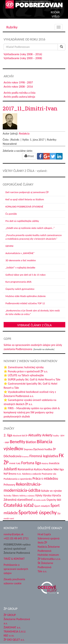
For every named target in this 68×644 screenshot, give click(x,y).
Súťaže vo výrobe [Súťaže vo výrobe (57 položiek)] (51, 491)
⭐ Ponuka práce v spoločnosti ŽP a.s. (26, 371)
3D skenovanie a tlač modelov (21, 260)
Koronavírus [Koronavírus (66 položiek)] (26, 469)
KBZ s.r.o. (9, 635)
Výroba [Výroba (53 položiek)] (47, 495)
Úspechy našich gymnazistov (20, 289)
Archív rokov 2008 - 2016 (18, 87)
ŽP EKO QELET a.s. (14, 640)
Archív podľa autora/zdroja (19, 97)
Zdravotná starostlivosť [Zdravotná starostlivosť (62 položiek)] (18, 500)
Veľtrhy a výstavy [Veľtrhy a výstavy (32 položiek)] (27, 496)
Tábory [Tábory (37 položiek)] (15, 496)
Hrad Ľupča (44, 534)
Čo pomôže (11, 214)
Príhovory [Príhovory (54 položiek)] (9, 485)
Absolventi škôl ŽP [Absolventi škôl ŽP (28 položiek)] (20, 436)
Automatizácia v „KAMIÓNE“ (20, 253)
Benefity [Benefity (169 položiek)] (17, 442)
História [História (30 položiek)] (45, 463)
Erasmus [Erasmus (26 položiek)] (25, 457)
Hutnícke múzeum (48, 555)
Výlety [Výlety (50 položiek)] (39, 495)
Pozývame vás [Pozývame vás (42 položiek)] (49, 474)
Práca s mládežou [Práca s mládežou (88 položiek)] (45, 478)
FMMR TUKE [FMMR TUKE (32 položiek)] (15, 463)
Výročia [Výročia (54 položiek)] (56, 495)
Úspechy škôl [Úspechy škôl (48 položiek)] (54, 500)
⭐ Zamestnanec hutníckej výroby (24, 367)
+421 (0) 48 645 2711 (16, 538)
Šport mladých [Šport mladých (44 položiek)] (42, 506)
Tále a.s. (42, 571)
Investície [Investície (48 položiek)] (54, 463)
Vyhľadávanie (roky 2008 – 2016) (23, 54)
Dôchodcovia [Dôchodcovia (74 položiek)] (13, 456)
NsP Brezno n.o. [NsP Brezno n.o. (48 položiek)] (13, 474)
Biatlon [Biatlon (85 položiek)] (31, 442)
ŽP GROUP (10, 615)
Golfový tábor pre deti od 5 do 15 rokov (26, 275)
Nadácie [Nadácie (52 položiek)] (48, 469)
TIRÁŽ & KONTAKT (14, 559)
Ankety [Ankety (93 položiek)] (47, 435)
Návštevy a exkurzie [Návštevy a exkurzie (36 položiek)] (32, 474)
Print (29, 156)
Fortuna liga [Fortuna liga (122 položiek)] (31, 463)
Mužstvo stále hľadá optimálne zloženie (26, 296)
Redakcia (24, 133)
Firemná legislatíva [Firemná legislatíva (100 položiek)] (44, 456)
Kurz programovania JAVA (18, 282)
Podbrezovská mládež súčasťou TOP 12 (25, 303)
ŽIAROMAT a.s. (12, 627)
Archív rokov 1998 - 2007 (18, 82)
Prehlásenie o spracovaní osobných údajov (16, 569)
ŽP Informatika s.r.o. (49, 559)
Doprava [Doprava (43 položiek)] (28, 449)
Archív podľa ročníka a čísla (19, 93)
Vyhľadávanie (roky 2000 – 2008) (23, 58)
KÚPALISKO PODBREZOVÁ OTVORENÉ (24, 207)
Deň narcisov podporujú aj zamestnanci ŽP (27, 192)
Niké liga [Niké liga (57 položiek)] (59, 469)
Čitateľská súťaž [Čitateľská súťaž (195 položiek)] (19, 505)
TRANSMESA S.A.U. (15, 632)
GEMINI (9, 246)
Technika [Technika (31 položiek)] (8, 496)
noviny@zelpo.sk (14, 534)
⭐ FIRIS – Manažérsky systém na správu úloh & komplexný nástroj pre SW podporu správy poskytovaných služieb (32, 412)
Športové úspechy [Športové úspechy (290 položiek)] (38, 512)
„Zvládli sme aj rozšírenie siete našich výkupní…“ (30, 228)
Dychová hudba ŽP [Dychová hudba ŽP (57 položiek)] (45, 449)
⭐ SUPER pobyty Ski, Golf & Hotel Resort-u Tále (32, 379)
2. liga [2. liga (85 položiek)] (8, 435)
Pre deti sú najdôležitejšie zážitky (22, 221)
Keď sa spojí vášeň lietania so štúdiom (25, 199)
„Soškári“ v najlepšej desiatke (20, 268)
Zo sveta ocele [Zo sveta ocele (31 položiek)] (40, 500)
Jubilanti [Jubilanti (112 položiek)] (10, 469)
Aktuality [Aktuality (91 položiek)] (35, 435)
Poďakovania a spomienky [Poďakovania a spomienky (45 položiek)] (18, 479)
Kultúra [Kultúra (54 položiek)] (38, 469)
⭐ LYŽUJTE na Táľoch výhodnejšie (24, 375)
